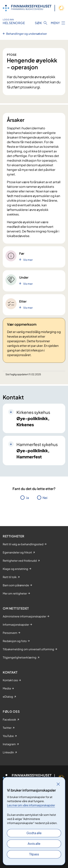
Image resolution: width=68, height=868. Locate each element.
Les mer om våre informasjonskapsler (31, 805)
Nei (45, 498)
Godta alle (34, 833)
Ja (27, 498)
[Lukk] (58, 784)
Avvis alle (34, 843)
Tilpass (34, 854)
